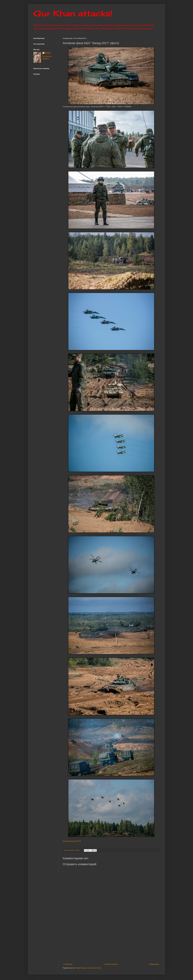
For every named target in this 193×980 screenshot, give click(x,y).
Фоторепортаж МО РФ (72, 841)
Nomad (48, 53)
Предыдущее (154, 964)
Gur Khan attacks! (73, 13)
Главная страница (111, 964)
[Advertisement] (128, 943)
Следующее (68, 964)
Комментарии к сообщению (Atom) (88, 968)
